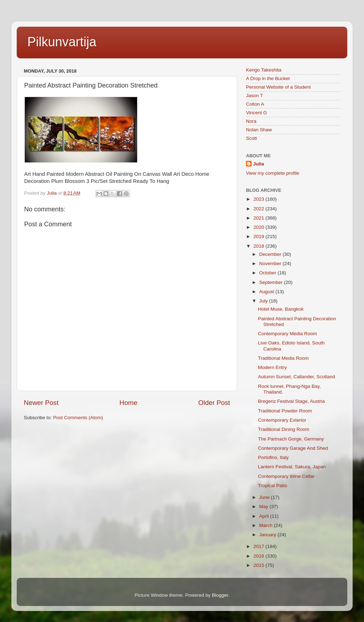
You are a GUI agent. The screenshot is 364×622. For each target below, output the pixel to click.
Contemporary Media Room (288, 334)
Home (128, 403)
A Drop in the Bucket (268, 78)
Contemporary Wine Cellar (286, 476)
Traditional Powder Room (285, 411)
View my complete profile (273, 173)
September (272, 282)
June (265, 497)
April (265, 516)
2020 (259, 227)
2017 (259, 546)
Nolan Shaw (259, 130)
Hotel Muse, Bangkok (281, 309)
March (266, 525)
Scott (251, 138)
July (264, 301)
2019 (259, 236)
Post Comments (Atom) (78, 418)
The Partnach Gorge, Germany (291, 439)
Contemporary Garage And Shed (293, 448)
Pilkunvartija (62, 42)
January (268, 535)
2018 (259, 246)
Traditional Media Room (283, 358)
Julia (259, 164)
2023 (259, 199)
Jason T (255, 96)
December (271, 254)
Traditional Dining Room (284, 429)
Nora (251, 121)
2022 (259, 209)
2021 (259, 218)
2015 (259, 565)
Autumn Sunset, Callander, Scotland (297, 377)
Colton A (255, 104)
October (268, 273)
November (271, 263)
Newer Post (41, 403)
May (264, 507)
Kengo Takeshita (264, 70)
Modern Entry (272, 367)
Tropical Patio (273, 486)
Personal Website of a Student (278, 87)
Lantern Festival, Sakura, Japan (292, 467)
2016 (259, 556)
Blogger (220, 595)
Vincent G (256, 113)
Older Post (214, 403)
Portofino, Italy (273, 457)
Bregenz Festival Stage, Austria (291, 401)
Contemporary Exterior (282, 420)
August (267, 292)
